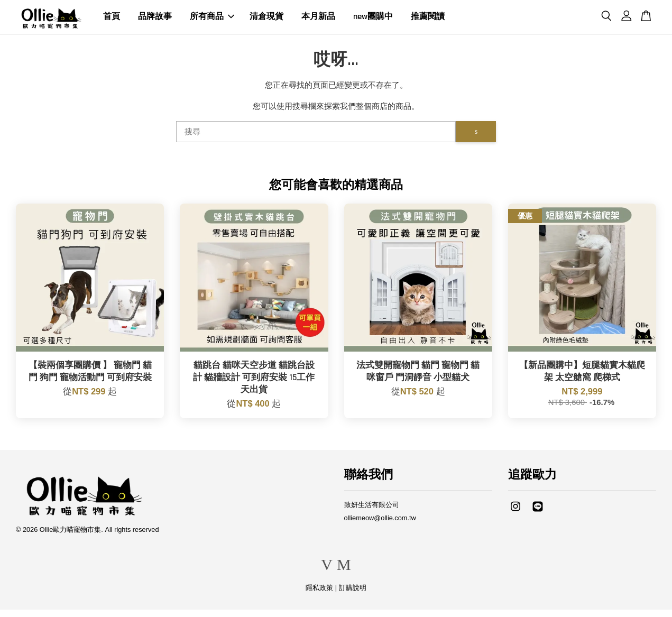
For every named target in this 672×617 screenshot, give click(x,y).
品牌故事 (155, 20)
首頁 (112, 20)
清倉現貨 (266, 20)
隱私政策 (319, 595)
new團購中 (373, 20)
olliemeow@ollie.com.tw (380, 525)
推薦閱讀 (428, 20)
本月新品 (318, 20)
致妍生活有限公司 (372, 512)
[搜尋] (316, 139)
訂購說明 (353, 595)
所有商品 (212, 20)
